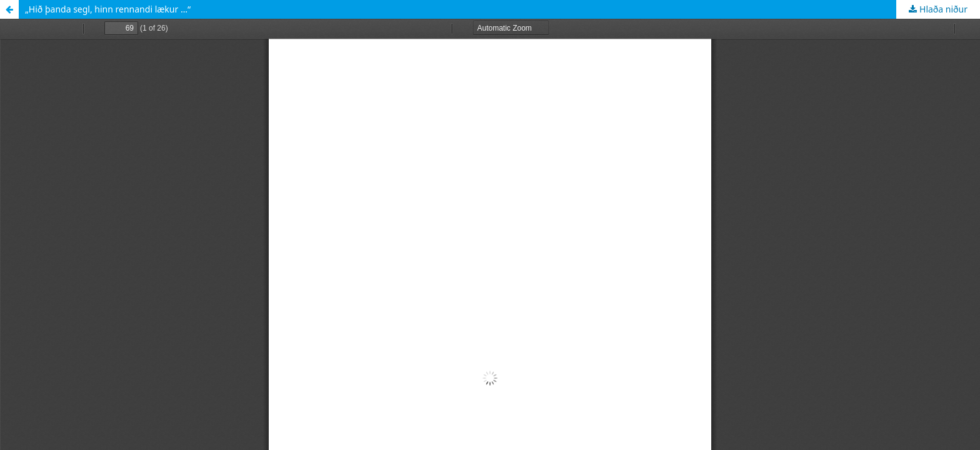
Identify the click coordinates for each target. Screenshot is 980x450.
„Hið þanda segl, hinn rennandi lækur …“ (108, 9)
